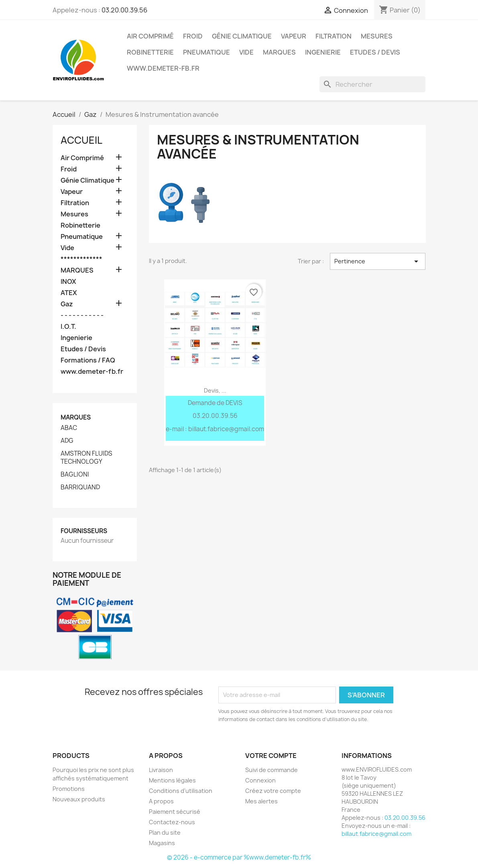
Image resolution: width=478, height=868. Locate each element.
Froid (193, 36)
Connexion (260, 780)
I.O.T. (68, 327)
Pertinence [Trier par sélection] (378, 261)
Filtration (334, 36)
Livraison (161, 770)
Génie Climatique (242, 36)
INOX (68, 282)
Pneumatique (206, 52)
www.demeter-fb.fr (163, 68)
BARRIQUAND (80, 487)
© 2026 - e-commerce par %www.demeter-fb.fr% (239, 857)
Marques (76, 417)
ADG (67, 441)
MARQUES (279, 52)
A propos (161, 801)
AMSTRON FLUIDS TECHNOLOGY (86, 458)
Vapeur (294, 36)
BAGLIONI (75, 475)
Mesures (377, 36)
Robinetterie (150, 52)
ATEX (69, 293)
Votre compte (271, 756)
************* (81, 259)
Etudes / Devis (375, 52)
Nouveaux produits (79, 799)
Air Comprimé (150, 36)
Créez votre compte (273, 791)
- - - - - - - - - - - (82, 315)
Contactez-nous (172, 822)
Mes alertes (261, 801)
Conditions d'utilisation (181, 791)
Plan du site (165, 832)
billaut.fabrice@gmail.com (376, 834)
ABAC (69, 428)
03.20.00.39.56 (124, 10)
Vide (246, 52)
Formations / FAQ (88, 360)
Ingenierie (323, 52)
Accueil (81, 140)
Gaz (67, 304)
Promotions (69, 789)
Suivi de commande (272, 770)
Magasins (162, 843)
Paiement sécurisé (175, 812)
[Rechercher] (372, 84)
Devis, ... (215, 390)
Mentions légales (172, 780)
